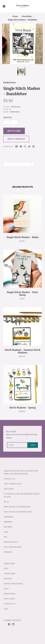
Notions (8, 579)
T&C (6, 537)
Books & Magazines (13, 584)
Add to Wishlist (16, 139)
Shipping (8, 522)
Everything (27, 16)
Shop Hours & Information (17, 507)
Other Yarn (9, 574)
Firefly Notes (9, 83)
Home (15, 16)
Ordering (8, 517)
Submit (33, 445)
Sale (6, 609)
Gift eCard (9, 599)
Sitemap (8, 552)
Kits (6, 569)
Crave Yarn (9, 564)
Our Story (9, 489)
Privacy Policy (11, 542)
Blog (6, 502)
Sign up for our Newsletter (18, 512)
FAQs (6, 532)
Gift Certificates (13, 484)
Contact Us (9, 479)
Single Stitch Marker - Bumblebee (22, 20)
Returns (8, 527)
